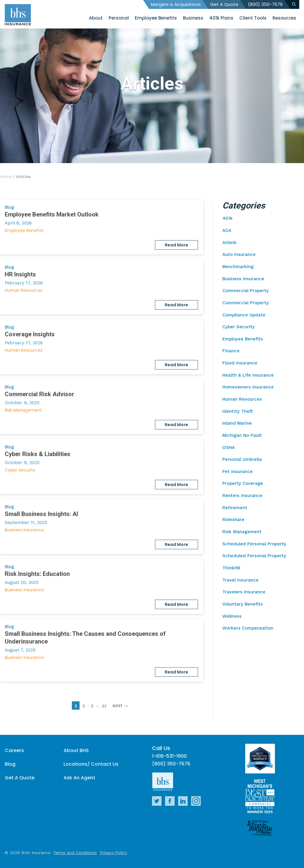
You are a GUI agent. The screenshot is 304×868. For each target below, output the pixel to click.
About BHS (76, 750)
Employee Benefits (24, 230)
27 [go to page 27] (104, 705)
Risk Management (23, 410)
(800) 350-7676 (265, 4)
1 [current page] (76, 705)
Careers (14, 750)
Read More (176, 245)
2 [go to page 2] (84, 705)
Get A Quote (224, 4)
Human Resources (24, 290)
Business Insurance (24, 530)
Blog (10, 764)
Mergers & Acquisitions (176, 4)
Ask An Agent (79, 778)
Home (6, 176)
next (117, 705)
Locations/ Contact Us (91, 764)
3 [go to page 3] (92, 705)
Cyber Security (20, 470)
